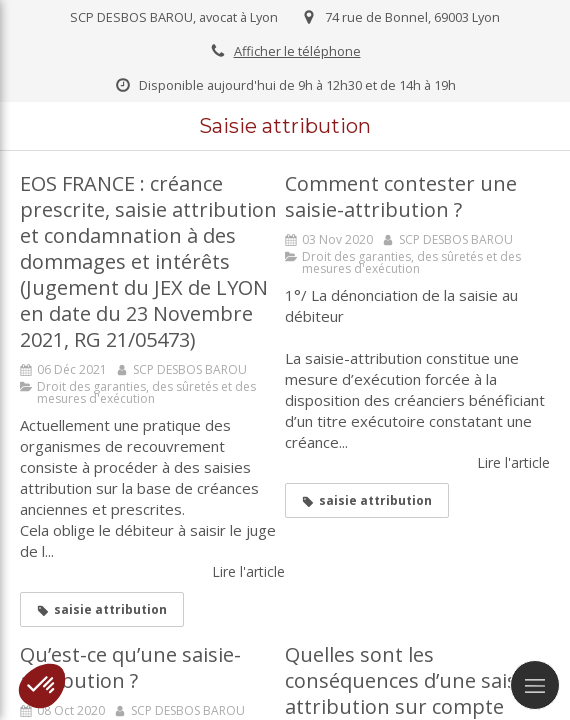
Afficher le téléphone (297, 51)
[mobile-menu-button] (535, 685)
